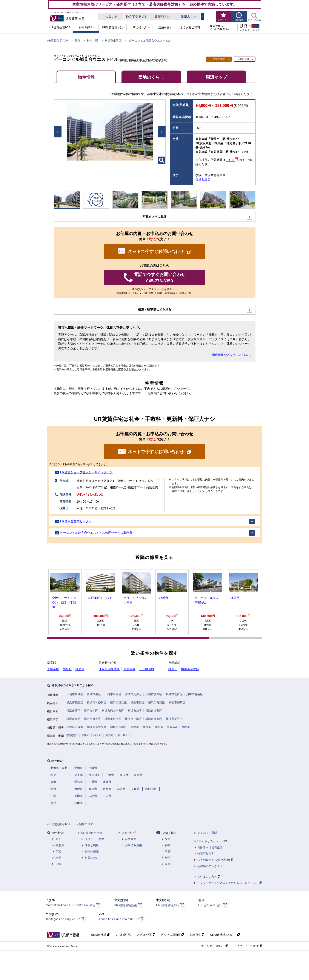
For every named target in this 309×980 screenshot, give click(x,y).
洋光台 (80, 669)
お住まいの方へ (209, 877)
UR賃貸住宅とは (92, 833)
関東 (77, 41)
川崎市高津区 (133, 694)
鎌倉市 (98, 735)
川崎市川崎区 (75, 694)
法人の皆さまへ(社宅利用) (215, 860)
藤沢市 (110, 735)
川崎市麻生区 (195, 694)
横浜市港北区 (118, 702)
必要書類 (131, 839)
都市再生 (197, 935)
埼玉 (58, 858)
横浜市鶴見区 (75, 702)
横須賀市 (72, 735)
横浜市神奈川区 (97, 702)
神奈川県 (92, 41)
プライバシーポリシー (215, 946)
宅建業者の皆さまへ (210, 866)
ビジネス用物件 (172, 935)
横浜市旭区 (135, 711)
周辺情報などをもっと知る (230, 355)
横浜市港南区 (154, 719)
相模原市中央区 (97, 727)
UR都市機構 (100, 935)
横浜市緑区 (138, 702)
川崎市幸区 (94, 694)
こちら (230, 160)
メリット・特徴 (95, 839)
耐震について (93, 858)
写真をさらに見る (155, 217)
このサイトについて (250, 946)
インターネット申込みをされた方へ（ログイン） (230, 883)
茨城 (58, 864)
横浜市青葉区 (157, 702)
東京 (58, 839)
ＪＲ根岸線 (147, 669)
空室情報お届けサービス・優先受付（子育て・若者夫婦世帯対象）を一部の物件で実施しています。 (154, 4)
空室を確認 (219, 59)
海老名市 (172, 727)
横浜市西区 (73, 711)
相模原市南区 (118, 727)
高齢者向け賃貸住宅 (210, 847)
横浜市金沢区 (113, 41)
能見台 (67, 669)
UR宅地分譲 (146, 935)
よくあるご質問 (207, 833)
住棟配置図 (203, 179)
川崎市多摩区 (154, 694)
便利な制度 (92, 845)
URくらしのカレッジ (212, 841)
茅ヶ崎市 (123, 735)
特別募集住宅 (206, 854)
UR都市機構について (225, 935)
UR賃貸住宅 (123, 935)
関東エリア (86, 824)
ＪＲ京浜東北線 (109, 669)
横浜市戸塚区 (133, 719)
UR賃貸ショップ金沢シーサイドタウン (86, 472)
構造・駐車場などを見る (155, 309)
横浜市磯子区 (92, 719)
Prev (58, 132)
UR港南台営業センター (76, 521)
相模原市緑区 (75, 727)
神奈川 (173, 669)
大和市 (159, 727)
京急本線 (129, 669)
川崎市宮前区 (174, 694)
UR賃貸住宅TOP (58, 41)
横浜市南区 (73, 719)
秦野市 (135, 727)
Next (162, 132)
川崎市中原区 (113, 694)
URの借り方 (129, 833)
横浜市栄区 (173, 719)
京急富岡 (53, 669)
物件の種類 (92, 852)
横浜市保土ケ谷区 (113, 711)
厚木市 (147, 727)
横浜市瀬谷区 (154, 711)
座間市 (186, 727)
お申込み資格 (134, 845)
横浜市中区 (91, 711)
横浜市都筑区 (177, 702)
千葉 (58, 852)
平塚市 (85, 735)
